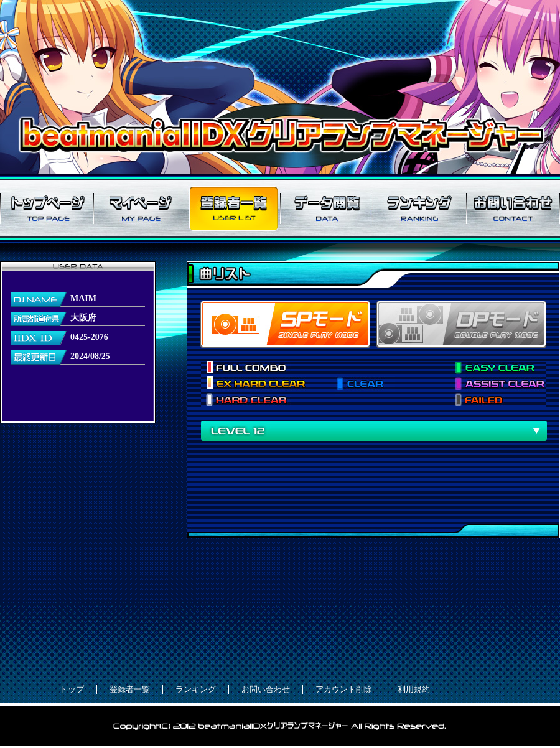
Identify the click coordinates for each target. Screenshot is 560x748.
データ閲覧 (327, 208)
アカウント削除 (344, 689)
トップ (72, 689)
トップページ (47, 208)
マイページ (140, 208)
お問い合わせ (513, 208)
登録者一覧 (233, 208)
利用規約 (414, 689)
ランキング (420, 208)
